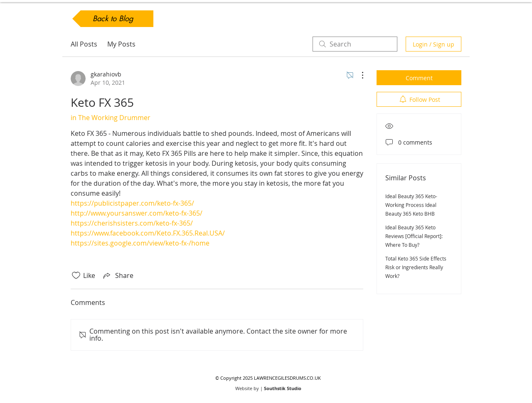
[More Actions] (358, 75)
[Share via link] (118, 275)
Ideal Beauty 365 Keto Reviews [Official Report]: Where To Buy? (414, 236)
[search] (355, 44)
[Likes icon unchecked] (76, 275)
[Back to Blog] (113, 19)
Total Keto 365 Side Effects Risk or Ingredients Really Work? (416, 267)
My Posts (121, 44)
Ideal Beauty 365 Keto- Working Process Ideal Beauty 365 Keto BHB (411, 205)
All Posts (84, 44)
